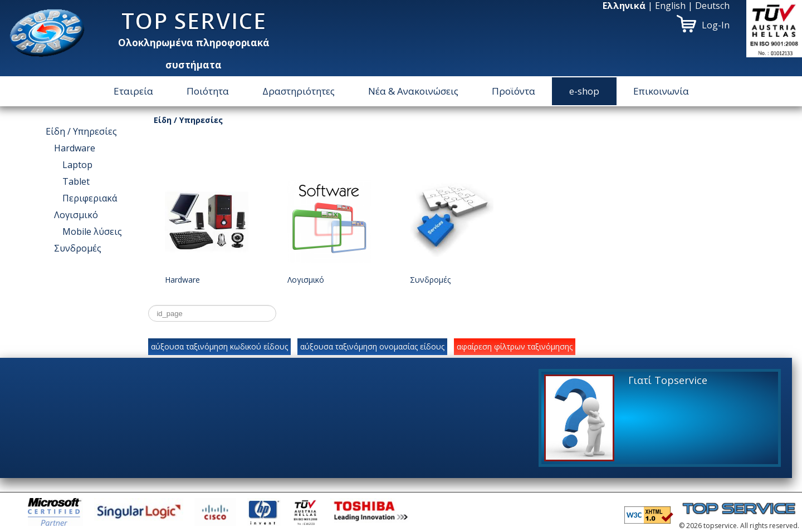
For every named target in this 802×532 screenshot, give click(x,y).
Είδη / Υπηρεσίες (81, 131)
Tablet (76, 181)
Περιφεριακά (90, 198)
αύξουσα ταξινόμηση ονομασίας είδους (372, 346)
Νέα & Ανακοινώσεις (413, 91)
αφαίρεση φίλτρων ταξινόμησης (515, 346)
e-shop (584, 91)
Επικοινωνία (661, 91)
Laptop (77, 165)
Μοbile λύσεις (92, 231)
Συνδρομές (78, 248)
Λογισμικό (76, 215)
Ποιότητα (208, 91)
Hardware (75, 148)
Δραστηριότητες (299, 91)
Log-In (716, 25)
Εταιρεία (133, 91)
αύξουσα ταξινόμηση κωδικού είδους (219, 346)
